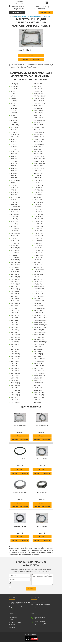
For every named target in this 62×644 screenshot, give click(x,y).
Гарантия (12, 627)
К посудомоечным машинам (41, 607)
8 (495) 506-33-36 (19, 8)
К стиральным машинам (39, 604)
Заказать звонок (46, 12)
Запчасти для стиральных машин (31, 16)
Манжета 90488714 (42, 425)
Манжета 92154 (42, 528)
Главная (12, 16)
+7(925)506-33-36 (19, 6)
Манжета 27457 (42, 493)
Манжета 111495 (46, 16)
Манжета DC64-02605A (20, 493)
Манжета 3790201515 (20, 528)
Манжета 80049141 (20, 425)
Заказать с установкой (31, 59)
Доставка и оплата (15, 624)
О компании (13, 619)
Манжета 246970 (20, 459)
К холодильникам (37, 609)
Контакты (12, 629)
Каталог (18, 16)
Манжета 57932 (42, 459)
